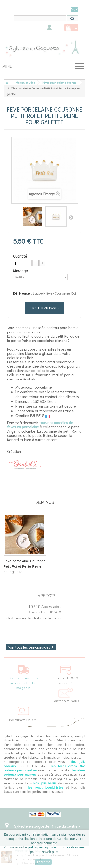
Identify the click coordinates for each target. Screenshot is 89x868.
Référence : (22, 293)
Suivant (71, 217)
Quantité (20, 256)
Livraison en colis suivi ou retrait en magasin (23, 683)
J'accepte (43, 862)
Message (21, 270)
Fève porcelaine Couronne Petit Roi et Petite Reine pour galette (25, 566)
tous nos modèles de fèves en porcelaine (40, 424)
